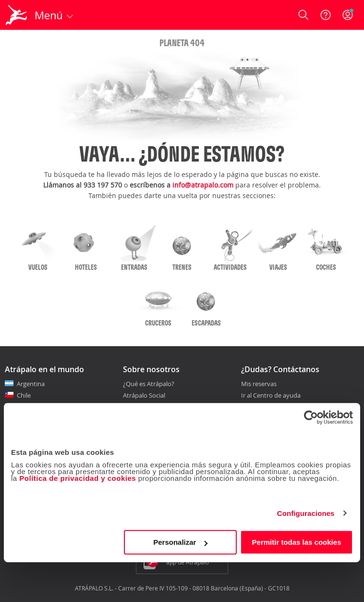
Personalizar (180, 542)
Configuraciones (306, 513)
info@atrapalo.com (203, 185)
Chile (24, 395)
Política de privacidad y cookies (78, 478)
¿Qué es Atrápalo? (149, 384)
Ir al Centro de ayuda (271, 396)
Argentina (31, 384)
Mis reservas (259, 384)
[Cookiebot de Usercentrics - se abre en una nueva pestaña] (311, 417)
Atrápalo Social (144, 395)
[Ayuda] (326, 15)
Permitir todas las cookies (297, 542)
